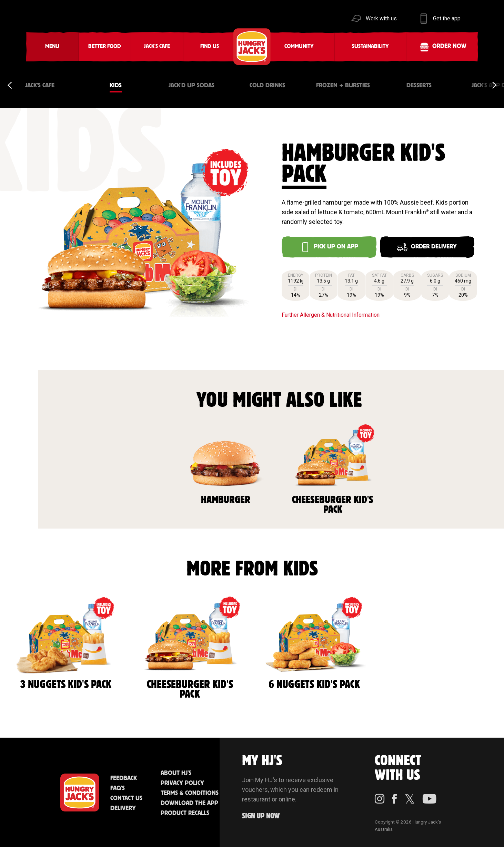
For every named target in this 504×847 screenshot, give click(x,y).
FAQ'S (118, 788)
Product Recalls (185, 813)
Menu (52, 46)
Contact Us (126, 798)
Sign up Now (261, 816)
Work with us (381, 18)
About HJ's (176, 773)
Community (299, 46)
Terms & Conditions (190, 793)
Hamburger (225, 464)
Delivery (123, 808)
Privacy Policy (182, 783)
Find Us (210, 46)
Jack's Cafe (157, 46)
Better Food (105, 46)
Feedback (124, 778)
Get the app (447, 18)
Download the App (189, 803)
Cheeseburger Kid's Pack (333, 468)
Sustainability (370, 46)
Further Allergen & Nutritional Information (331, 315)
